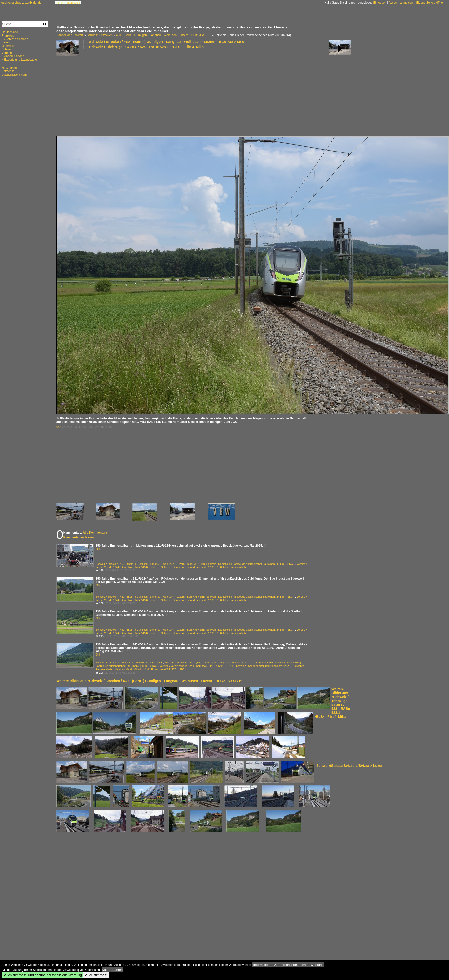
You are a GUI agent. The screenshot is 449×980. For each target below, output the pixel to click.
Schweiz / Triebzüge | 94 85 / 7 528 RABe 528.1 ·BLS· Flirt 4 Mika (146, 47)
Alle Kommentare (95, 533)
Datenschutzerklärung (14, 75)
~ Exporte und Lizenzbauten (20, 60)
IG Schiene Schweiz (15, 39)
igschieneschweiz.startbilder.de (21, 3)
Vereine (7, 53)
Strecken (107, 35)
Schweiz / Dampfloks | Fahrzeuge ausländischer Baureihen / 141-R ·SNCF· (251, 564)
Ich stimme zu (96, 975)
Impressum (73, 3)
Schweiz (92, 35)
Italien (6, 42)
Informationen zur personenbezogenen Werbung (288, 965)
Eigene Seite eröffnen (430, 3)
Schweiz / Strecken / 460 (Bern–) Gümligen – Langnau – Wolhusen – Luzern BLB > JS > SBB (167, 42)
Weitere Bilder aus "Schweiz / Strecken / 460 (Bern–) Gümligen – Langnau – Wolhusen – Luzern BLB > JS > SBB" (149, 681)
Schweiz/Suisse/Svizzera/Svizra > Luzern (350, 766)
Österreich (8, 46)
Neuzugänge (10, 68)
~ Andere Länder (13, 56)
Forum (60, 3)
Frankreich (9, 36)
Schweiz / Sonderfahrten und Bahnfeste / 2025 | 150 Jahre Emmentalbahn (204, 567)
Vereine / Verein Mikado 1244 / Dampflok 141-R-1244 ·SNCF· (197, 666)
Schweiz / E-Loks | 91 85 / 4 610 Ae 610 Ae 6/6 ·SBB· (129, 663)
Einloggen (380, 3)
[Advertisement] (176, 92)
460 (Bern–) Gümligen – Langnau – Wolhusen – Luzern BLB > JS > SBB (164, 35)
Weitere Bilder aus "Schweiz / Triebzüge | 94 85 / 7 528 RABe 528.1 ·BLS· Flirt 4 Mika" (333, 703)
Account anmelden (401, 3)
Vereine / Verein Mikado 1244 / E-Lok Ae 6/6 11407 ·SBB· (150, 669)
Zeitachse (8, 71)
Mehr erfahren (113, 970)
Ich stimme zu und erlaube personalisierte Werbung (43, 975)
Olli (59, 427)
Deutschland (10, 32)
